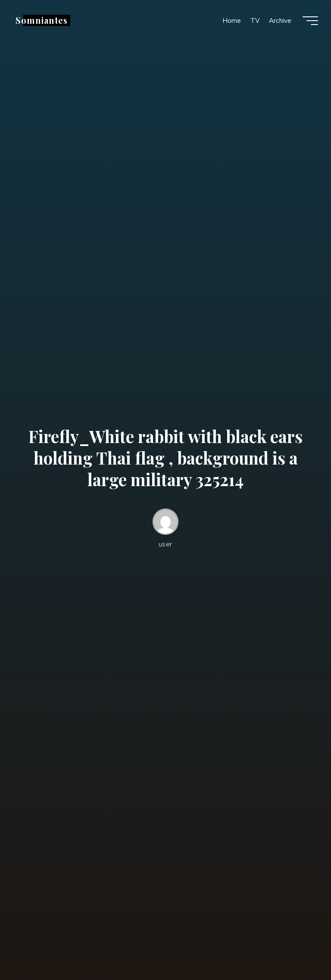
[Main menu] (310, 21)
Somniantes (42, 20)
